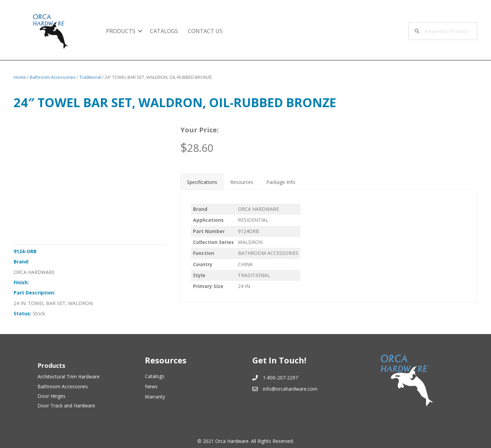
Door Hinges (51, 396)
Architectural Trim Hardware (69, 377)
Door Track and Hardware (66, 406)
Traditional (90, 77)
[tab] (202, 182)
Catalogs (164, 31)
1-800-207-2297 (280, 378)
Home (20, 77)
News (151, 386)
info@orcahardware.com (290, 389)
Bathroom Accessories (53, 77)
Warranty (155, 397)
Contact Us (205, 31)
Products (121, 31)
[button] (140, 31)
